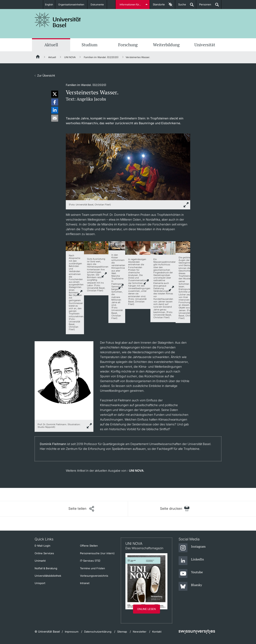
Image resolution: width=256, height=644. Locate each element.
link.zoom (80, 293)
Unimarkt (40, 561)
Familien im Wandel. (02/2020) (101, 57)
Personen (204, 6)
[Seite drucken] (175, 509)
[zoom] (128, 166)
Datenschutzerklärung (98, 632)
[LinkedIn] (191, 561)
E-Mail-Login (42, 546)
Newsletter (140, 632)
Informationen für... (130, 4)
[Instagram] (192, 548)
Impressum (72, 632)
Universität (205, 45)
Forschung (128, 45)
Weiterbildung (166, 45)
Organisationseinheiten (72, 4)
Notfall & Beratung (46, 568)
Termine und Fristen (92, 568)
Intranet (85, 583)
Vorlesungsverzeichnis (94, 576)
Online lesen (146, 609)
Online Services (44, 553)
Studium (89, 45)
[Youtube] (191, 574)
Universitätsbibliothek (48, 576)
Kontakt (157, 632)
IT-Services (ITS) (90, 561)
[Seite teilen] (81, 509)
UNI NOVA (70, 57)
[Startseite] (38, 57)
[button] (55, 94)
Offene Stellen (89, 546)
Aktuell (51, 45)
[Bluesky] (190, 586)
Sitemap (122, 632)
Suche (181, 6)
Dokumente (99, 4)
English (48, 4)
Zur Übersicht (46, 75)
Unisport (40, 583)
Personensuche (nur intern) (97, 553)
